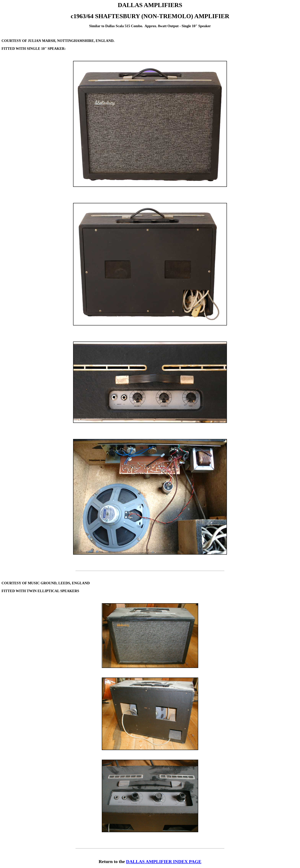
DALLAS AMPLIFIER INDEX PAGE (164, 861)
